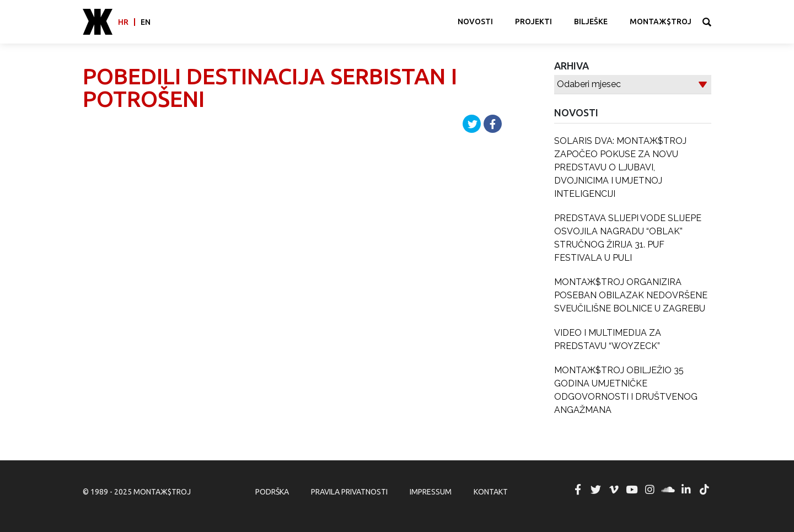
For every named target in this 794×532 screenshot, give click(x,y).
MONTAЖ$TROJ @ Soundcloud (668, 490)
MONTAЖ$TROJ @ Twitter (595, 490)
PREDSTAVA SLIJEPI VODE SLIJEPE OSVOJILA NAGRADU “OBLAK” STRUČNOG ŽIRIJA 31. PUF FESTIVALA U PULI (628, 238)
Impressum (431, 492)
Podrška (272, 492)
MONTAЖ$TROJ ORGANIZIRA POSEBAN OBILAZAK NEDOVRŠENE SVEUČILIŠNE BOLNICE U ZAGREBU (631, 295)
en (146, 22)
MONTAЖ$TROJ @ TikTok (704, 490)
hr (123, 22)
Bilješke (591, 22)
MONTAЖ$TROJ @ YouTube (632, 490)
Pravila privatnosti (349, 492)
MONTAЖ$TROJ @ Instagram (650, 490)
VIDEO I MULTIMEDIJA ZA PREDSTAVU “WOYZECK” (608, 339)
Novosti (475, 22)
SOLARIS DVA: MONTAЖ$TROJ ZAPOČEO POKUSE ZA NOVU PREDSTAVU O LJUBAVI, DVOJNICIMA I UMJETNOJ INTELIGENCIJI (620, 167)
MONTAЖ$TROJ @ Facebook (578, 490)
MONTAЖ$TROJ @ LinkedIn (686, 490)
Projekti (533, 22)
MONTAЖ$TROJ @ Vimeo (614, 490)
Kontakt (491, 492)
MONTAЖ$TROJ (661, 22)
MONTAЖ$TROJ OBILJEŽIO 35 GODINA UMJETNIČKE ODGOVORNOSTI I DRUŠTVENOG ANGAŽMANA (626, 390)
